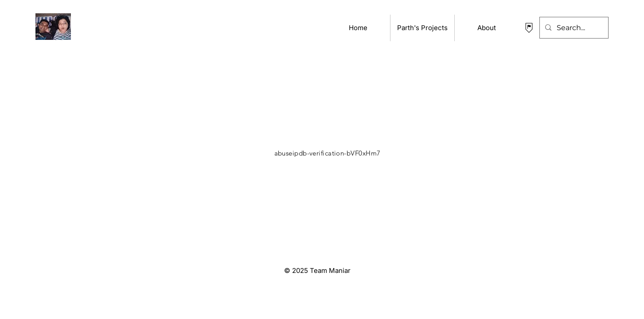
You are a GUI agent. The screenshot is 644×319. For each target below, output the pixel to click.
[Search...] (573, 28)
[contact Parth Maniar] (529, 28)
